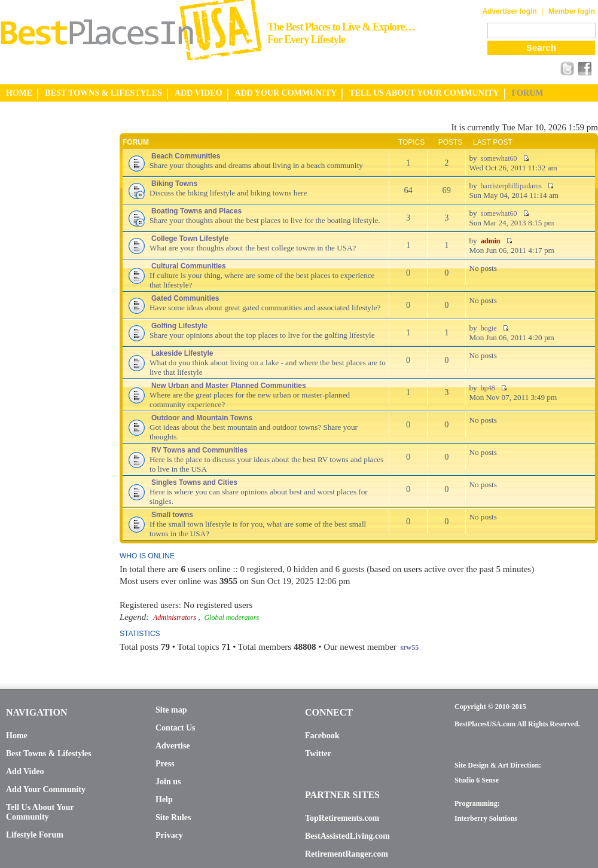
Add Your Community (46, 789)
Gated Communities (185, 298)
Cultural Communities (189, 266)
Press (165, 764)
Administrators (175, 618)
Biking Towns (174, 184)
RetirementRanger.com (347, 854)
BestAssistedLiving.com (347, 836)
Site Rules (173, 817)
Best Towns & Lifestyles (49, 754)
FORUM (528, 93)
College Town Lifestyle (190, 239)
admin (491, 241)
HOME (19, 93)
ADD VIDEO (198, 93)
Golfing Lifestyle (179, 326)
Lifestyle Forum (35, 835)
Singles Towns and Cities (194, 482)
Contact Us (176, 728)
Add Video (25, 771)
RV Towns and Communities (199, 450)
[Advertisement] (48, 301)
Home (17, 736)
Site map (171, 710)
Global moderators (231, 618)
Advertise (173, 746)
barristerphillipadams (511, 186)
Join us (168, 782)
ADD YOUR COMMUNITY (286, 93)
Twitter (318, 754)
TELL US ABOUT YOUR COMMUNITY (424, 93)
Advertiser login (509, 11)
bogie (489, 328)
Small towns (172, 515)
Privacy (169, 835)
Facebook (322, 736)
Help (164, 800)
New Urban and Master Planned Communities (229, 386)
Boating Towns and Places (196, 211)
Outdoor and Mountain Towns (202, 418)
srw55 (410, 647)
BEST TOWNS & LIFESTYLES (103, 93)
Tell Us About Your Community (40, 812)
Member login (572, 11)
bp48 (488, 388)
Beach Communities (186, 156)
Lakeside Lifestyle (182, 353)
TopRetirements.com (342, 818)
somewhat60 (499, 158)
